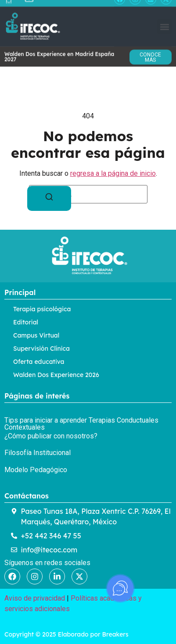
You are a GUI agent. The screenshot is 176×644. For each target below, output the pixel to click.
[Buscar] (49, 198)
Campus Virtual (36, 335)
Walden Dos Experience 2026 (56, 375)
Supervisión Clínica (41, 349)
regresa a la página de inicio (113, 173)
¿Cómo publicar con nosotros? (51, 436)
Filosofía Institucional (38, 453)
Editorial (26, 322)
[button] (164, 10)
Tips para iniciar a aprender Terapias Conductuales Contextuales (81, 424)
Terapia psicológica (42, 309)
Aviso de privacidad (35, 598)
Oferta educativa (39, 362)
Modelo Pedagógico (36, 470)
